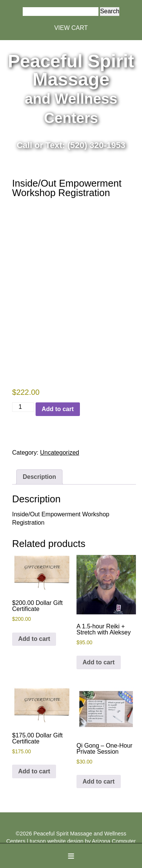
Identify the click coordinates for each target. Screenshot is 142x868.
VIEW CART (71, 28)
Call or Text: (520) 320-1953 (71, 145)
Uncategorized (60, 453)
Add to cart (58, 409)
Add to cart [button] (34, 639)
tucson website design (57, 841)
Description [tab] (39, 477)
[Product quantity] (23, 407)
